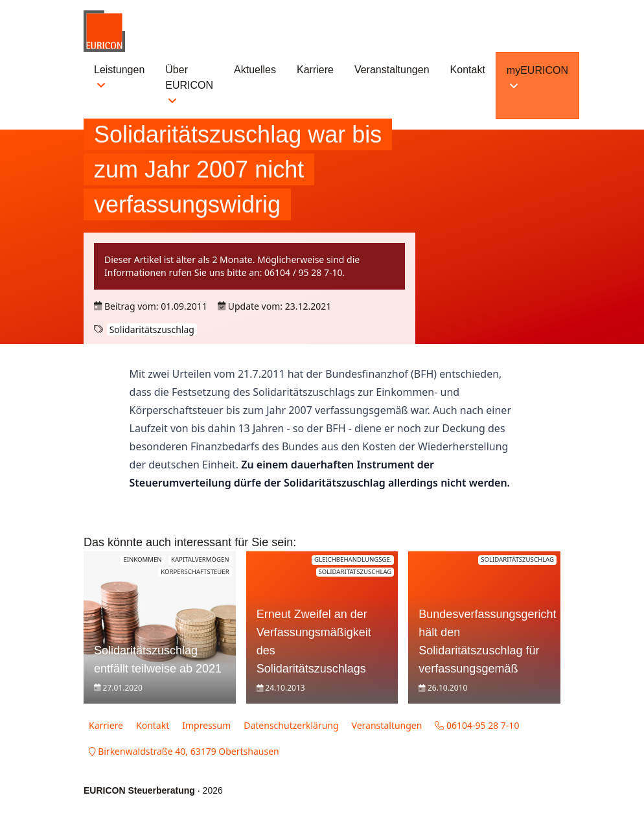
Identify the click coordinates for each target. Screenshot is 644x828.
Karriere (315, 70)
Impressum (206, 725)
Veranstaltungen (392, 70)
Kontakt (468, 70)
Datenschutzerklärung (291, 725)
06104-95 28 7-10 (477, 725)
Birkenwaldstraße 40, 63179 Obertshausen (184, 751)
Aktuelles (255, 70)
